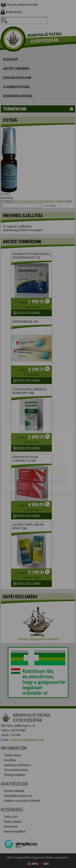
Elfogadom (38, 445)
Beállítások (38, 457)
